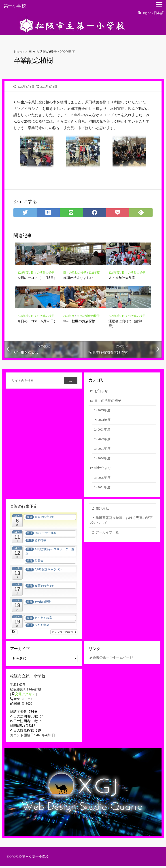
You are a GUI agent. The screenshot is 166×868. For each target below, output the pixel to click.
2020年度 (67, 51)
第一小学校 (15, 6)
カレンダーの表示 (64, 634)
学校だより (103, 469)
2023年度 (104, 430)
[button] (14, 634)
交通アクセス (25, 696)
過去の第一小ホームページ (113, 659)
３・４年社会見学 (122, 278)
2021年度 (94, 273)
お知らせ (101, 391)
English (146, 13)
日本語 (159, 13)
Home (19, 51)
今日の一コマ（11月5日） (37, 278)
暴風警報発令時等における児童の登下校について (121, 522)
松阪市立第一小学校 (35, 858)
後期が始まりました (78, 278)
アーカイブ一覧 (107, 534)
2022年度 (104, 440)
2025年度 (23, 273)
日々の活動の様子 (43, 51)
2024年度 (114, 273)
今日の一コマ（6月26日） (37, 321)
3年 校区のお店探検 (79, 321)
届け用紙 (102, 510)
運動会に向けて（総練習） (125, 324)
